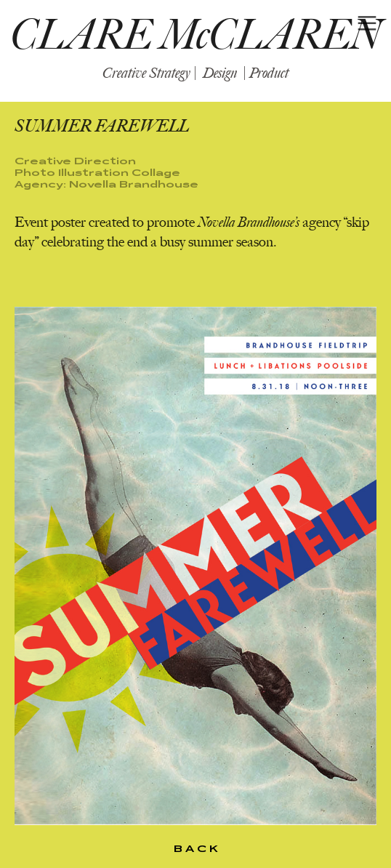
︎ (367, 24)
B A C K (196, 848)
